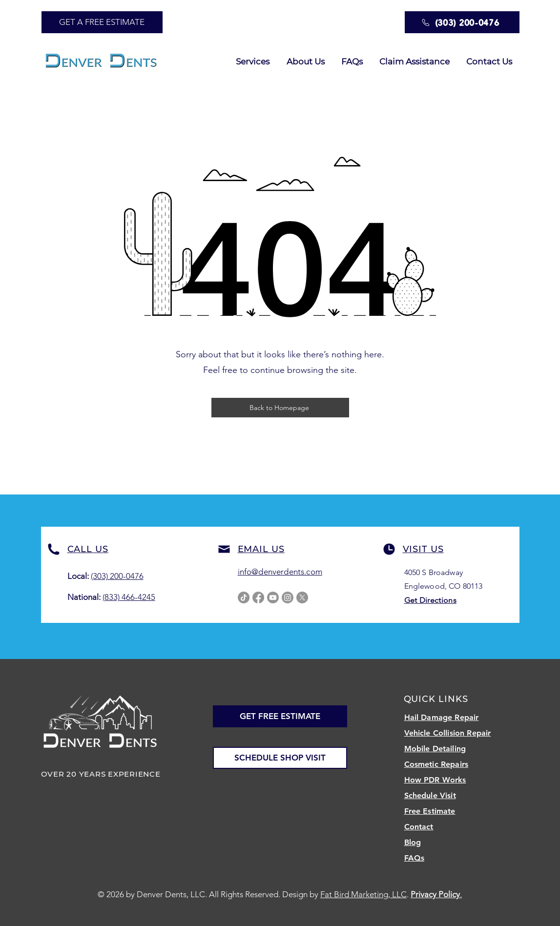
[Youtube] (273, 597)
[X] (302, 597)
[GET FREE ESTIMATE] (280, 716)
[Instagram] (288, 597)
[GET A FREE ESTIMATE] (102, 22)
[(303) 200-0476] (462, 22)
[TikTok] (244, 597)
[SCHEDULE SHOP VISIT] (280, 758)
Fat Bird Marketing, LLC (363, 894)
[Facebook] (258, 597)
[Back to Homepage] (280, 408)
